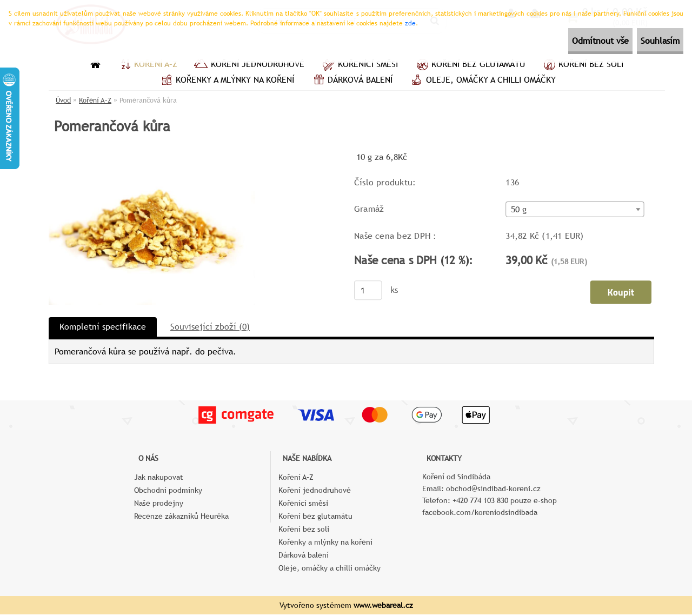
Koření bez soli (582, 65)
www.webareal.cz (383, 607)
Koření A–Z (147, 65)
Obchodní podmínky (168, 492)
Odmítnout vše (571, 41)
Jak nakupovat (159, 479)
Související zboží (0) (210, 328)
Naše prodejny (159, 505)
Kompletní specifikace (103, 328)
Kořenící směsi (359, 65)
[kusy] (368, 291)
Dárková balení (351, 81)
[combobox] (575, 210)
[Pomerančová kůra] (152, 154)
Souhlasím (650, 41)
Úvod (63, 100)
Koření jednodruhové (249, 65)
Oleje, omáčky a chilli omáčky (482, 81)
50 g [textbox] (519, 211)
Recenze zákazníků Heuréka (181, 518)
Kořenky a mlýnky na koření (226, 81)
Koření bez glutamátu (470, 65)
